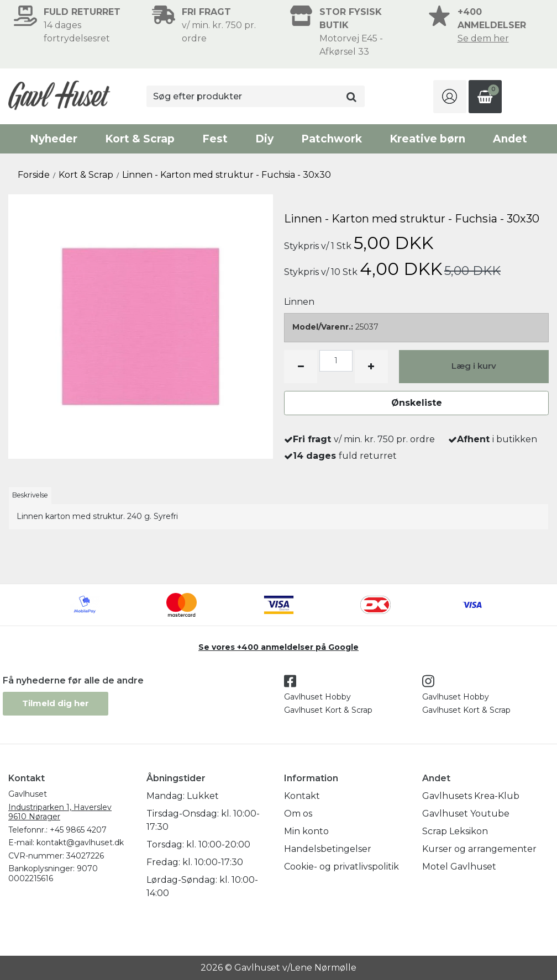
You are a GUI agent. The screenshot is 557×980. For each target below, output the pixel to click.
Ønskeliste (417, 403)
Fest (215, 139)
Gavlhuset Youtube (466, 814)
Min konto (306, 831)
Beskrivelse (30, 495)
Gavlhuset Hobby (317, 697)
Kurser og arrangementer (479, 849)
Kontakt (302, 796)
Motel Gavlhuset (459, 867)
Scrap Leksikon (455, 831)
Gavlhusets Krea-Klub (471, 796)
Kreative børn (427, 139)
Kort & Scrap (140, 139)
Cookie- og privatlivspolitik (341, 867)
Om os (298, 814)
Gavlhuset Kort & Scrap (328, 710)
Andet (510, 139)
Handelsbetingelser (328, 849)
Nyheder (54, 139)
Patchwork (332, 139)
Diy (264, 139)
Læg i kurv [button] (474, 366)
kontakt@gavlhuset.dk (80, 843)
